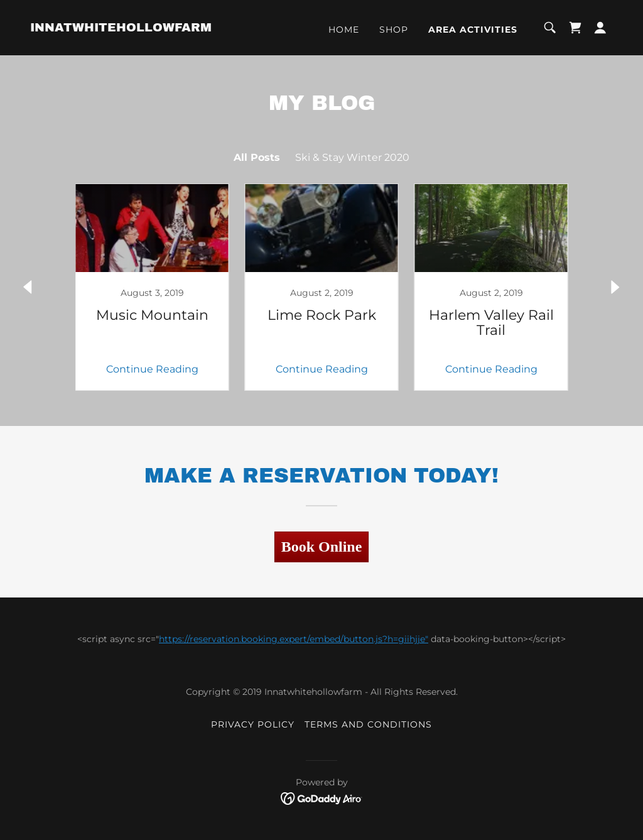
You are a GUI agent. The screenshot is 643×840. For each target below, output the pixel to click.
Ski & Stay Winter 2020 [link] (352, 157)
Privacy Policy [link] (253, 724)
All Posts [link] (257, 157)
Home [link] (344, 30)
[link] (121, 28)
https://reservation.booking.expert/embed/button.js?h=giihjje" (294, 639)
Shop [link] (394, 30)
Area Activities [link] (473, 30)
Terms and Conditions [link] (368, 724)
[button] (600, 28)
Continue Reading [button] (152, 369)
